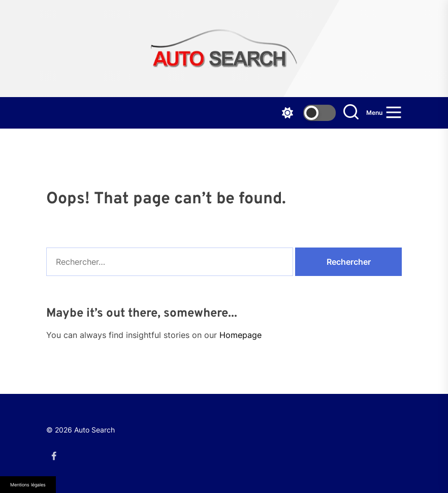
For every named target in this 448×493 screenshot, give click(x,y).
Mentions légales (28, 485)
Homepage (241, 335)
